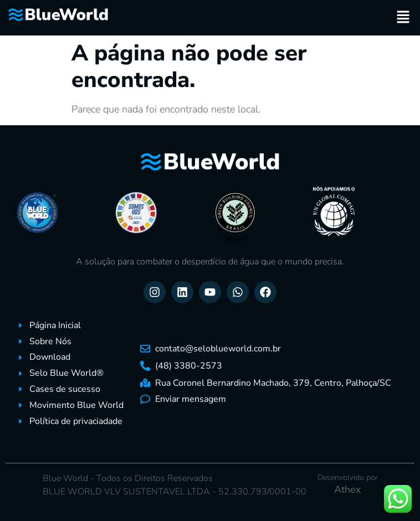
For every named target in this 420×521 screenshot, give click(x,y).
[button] (403, 18)
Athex (347, 489)
